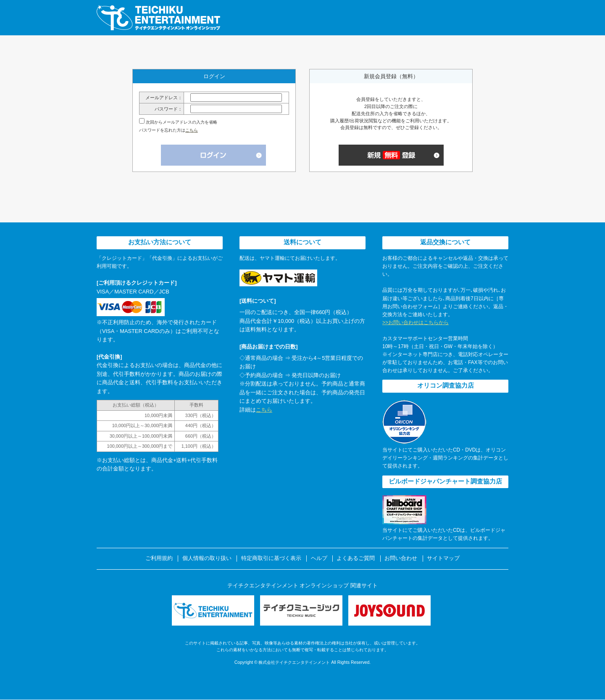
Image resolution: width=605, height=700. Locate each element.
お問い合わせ (401, 558)
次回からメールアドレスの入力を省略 (181, 122)
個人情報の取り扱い (207, 558)
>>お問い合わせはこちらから (416, 322)
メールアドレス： (164, 98)
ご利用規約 (159, 558)
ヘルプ (319, 558)
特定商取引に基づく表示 (271, 558)
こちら (192, 130)
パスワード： (168, 109)
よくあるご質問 (356, 558)
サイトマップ (443, 558)
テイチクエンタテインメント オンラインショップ (158, 18)
